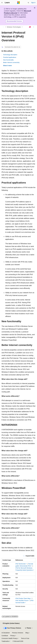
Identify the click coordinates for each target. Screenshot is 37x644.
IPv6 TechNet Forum (22, 601)
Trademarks (5, 641)
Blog (27, 633)
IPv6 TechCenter (21, 564)
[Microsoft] (19, 3)
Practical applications (10, 57)
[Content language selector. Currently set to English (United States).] (11, 623)
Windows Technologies (14, 27)
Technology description (10, 55)
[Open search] (28, 3)
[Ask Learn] (30, 27)
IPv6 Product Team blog (23, 598)
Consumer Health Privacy (9, 638)
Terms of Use (25, 638)
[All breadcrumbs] (3, 27)
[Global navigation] (2, 3)
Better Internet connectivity (11, 62)
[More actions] (34, 27)
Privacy (13, 636)
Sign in (33, 3)
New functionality (8, 60)
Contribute (5, 636)
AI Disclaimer (6, 633)
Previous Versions (18, 633)
